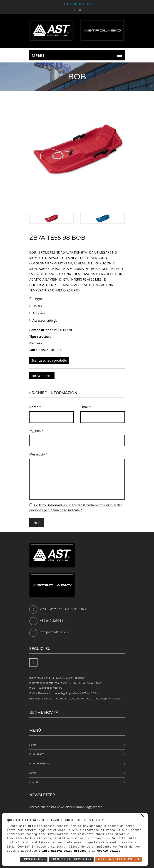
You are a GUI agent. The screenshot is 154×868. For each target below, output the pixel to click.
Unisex (37, 306)
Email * (86, 407)
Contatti (34, 782)
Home (33, 745)
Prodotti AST (37, 754)
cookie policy (109, 851)
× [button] (142, 816)
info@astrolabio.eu (54, 632)
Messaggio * (38, 454)
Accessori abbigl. (45, 320)
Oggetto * (37, 431)
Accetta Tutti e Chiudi (118, 859)
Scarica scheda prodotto (49, 360)
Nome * (35, 407)
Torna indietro (42, 376)
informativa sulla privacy (64, 851)
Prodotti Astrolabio (40, 763)
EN (75, 10)
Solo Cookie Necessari (71, 859)
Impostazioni (34, 859)
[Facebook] (33, 662)
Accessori (39, 313)
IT (80, 10)
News (32, 773)
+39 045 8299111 (79, 4)
